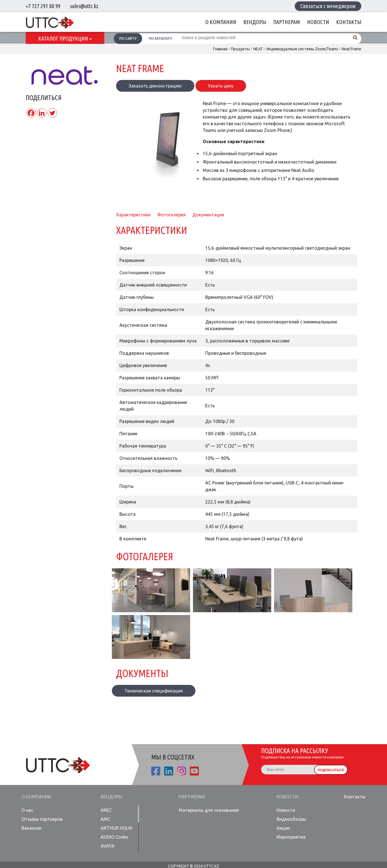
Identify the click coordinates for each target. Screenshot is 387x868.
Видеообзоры (291, 819)
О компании (221, 22)
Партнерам (287, 22)
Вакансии (31, 828)
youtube (194, 771)
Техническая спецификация (154, 691)
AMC (106, 819)
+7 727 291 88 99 (43, 6)
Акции (283, 828)
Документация (208, 215)
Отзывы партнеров (42, 819)
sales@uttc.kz (84, 6)
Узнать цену (221, 86)
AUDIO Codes (115, 837)
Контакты (349, 22)
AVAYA (108, 846)
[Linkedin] (42, 113)
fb (156, 771)
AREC (106, 810)
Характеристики (133, 215)
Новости (318, 22)
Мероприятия (291, 837)
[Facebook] (31, 113)
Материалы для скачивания (209, 810)
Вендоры (255, 22)
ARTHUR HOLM (116, 828)
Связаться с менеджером (328, 6)
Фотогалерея (171, 215)
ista (181, 771)
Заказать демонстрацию (155, 86)
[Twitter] (52, 113)
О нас (27, 810)
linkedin (169, 771)
